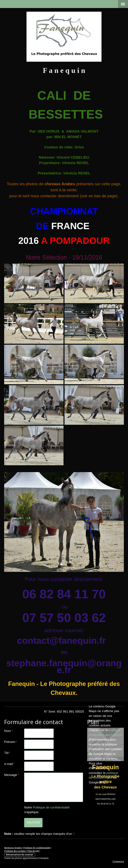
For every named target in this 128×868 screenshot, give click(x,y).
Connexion (118, 861)
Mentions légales (13, 848)
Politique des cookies (15, 851)
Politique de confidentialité (51, 807)
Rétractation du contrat (20, 854)
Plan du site (33, 851)
